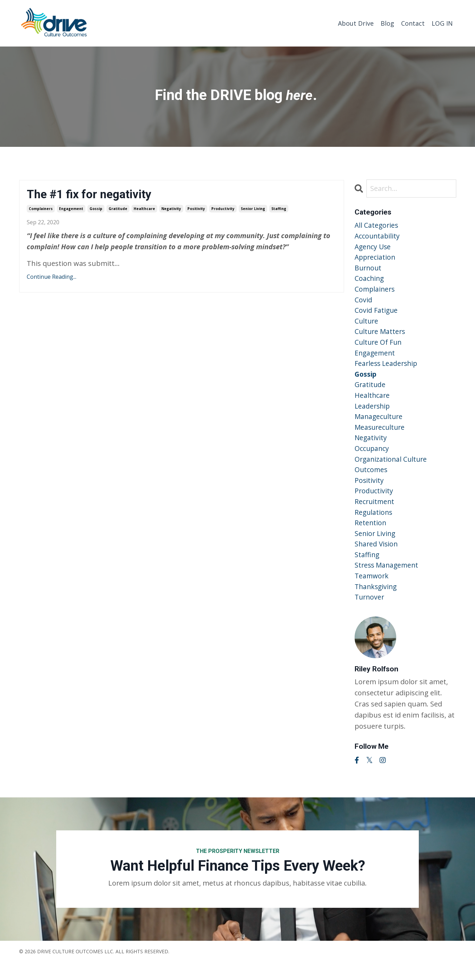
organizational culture (392, 470)
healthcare (144, 209)
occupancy (372, 459)
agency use (374, 248)
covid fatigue (376, 314)
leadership (373, 414)
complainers (41, 209)
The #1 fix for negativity (93, 194)
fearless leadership (387, 370)
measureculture (381, 437)
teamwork (372, 592)
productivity (223, 209)
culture (367, 325)
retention (371, 537)
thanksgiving (377, 603)
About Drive (356, 23)
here (299, 95)
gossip (96, 209)
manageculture (380, 425)
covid (363, 303)
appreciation (376, 259)
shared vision (377, 559)
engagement (71, 209)
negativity (171, 209)
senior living (253, 209)
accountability (378, 237)
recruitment (375, 514)
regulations (374, 525)
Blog (387, 23)
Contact (413, 23)
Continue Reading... (52, 278)
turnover (370, 614)
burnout (369, 270)
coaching (370, 281)
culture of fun (379, 348)
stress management (388, 581)
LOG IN (442, 23)
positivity (196, 209)
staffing (279, 209)
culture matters (381, 337)
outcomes (371, 481)
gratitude (118, 209)
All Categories (377, 225)
